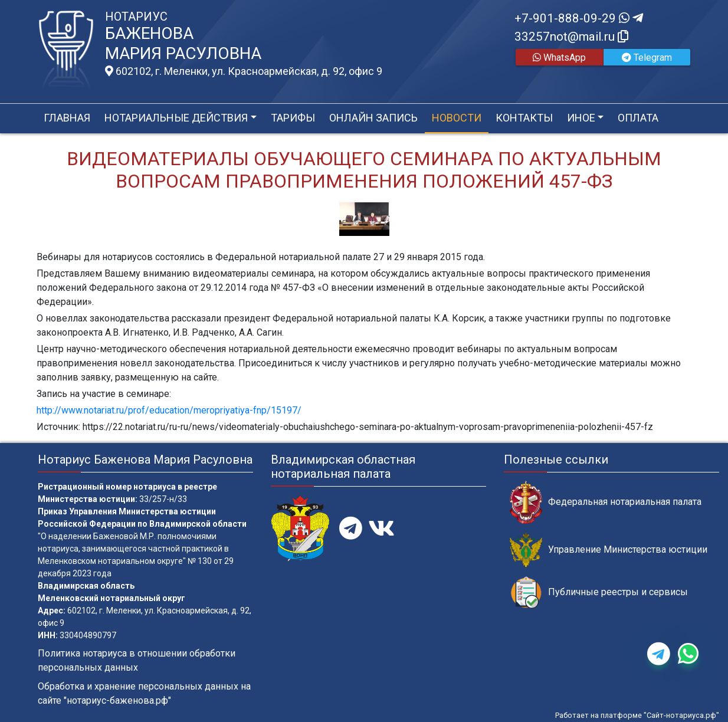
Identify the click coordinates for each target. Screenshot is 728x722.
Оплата (638, 118)
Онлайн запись (373, 118)
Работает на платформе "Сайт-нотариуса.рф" (637, 715)
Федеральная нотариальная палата (606, 502)
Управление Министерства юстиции (609, 550)
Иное (581, 118)
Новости (457, 118)
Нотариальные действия (176, 118)
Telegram (647, 58)
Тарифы (293, 118)
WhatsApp (559, 58)
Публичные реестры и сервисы (599, 593)
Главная (67, 118)
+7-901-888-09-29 (579, 18)
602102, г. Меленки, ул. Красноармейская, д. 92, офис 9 (244, 71)
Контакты (524, 118)
